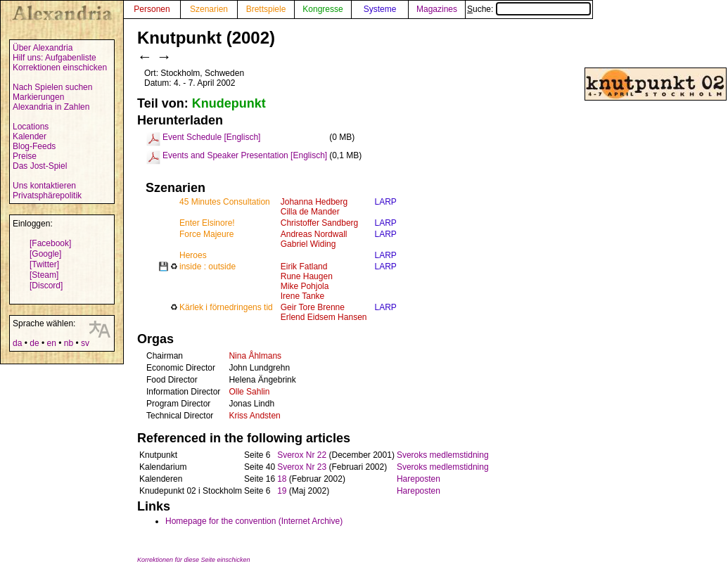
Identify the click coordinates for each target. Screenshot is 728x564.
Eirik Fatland (304, 267)
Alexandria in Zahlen (51, 107)
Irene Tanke (303, 296)
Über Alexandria (43, 48)
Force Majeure (206, 234)
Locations (31, 127)
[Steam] (44, 275)
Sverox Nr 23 (302, 467)
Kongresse (323, 9)
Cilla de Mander (310, 212)
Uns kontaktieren (44, 186)
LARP (385, 202)
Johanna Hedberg (314, 202)
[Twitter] (44, 264)
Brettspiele (266, 9)
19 (282, 491)
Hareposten (419, 479)
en (51, 343)
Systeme (380, 9)
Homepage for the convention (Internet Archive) (254, 521)
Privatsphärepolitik (47, 196)
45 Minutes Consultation (225, 202)
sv (85, 343)
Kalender (30, 136)
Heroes (193, 255)
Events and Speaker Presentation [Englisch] (245, 155)
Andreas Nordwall (314, 234)
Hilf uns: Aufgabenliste (55, 58)
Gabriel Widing (308, 244)
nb (69, 343)
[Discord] (46, 286)
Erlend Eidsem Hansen (324, 317)
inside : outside (207, 267)
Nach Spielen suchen (52, 87)
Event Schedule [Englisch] (211, 137)
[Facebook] (50, 243)
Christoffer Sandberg (320, 223)
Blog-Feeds (34, 146)
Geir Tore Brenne (313, 307)
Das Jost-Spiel (40, 166)
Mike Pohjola (305, 286)
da (17, 343)
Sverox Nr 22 (302, 455)
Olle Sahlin (249, 392)
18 (282, 479)
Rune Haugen (307, 276)
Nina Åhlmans (255, 356)
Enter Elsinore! (207, 223)
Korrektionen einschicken (60, 68)
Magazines (437, 9)
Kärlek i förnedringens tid (226, 307)
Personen (152, 9)
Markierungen (38, 97)
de (34, 343)
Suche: (529, 9)
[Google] (45, 254)
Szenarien (209, 9)
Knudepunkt (229, 103)
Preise (25, 156)
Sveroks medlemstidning (443, 455)
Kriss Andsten (254, 416)
